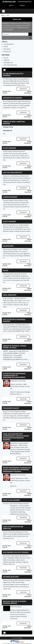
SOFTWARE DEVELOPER (11, 577)
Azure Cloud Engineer (11, 500)
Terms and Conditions (17, 638)
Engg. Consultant (10, 295)
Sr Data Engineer (9, 148)
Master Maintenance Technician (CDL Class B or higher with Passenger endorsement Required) (17, 470)
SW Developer (8, 246)
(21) (5, 42)
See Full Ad (23, 89)
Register (22, 5)
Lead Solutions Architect (13, 172)
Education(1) (7, 51)
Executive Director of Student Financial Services (15, 602)
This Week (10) (8, 63)
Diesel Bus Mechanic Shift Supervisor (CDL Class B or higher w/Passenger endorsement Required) (16, 437)
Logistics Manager (10, 197)
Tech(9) (6, 47)
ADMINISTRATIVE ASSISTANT (12, 98)
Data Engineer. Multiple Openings (16, 552)
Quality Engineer (9, 221)
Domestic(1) (7, 49)
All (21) (6, 58)
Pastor (5, 271)
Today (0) (6, 60)
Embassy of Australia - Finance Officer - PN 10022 (14, 347)
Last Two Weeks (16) (10, 65)
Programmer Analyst (11, 408)
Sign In (11, 5)
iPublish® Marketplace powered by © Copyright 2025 (17, 641)
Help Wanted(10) (8, 44)
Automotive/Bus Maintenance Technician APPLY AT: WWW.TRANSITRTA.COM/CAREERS (14, 375)
